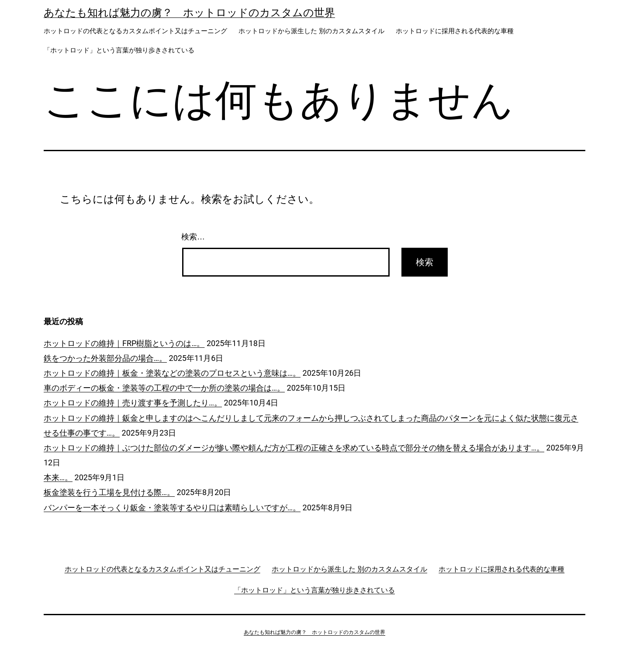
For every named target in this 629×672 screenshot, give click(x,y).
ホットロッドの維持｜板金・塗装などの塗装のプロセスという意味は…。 (172, 373)
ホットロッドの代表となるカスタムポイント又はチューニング (135, 31)
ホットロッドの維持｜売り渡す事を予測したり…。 (133, 403)
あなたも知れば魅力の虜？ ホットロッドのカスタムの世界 (189, 13)
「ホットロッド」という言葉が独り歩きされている (119, 50)
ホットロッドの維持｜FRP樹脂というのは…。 (124, 343)
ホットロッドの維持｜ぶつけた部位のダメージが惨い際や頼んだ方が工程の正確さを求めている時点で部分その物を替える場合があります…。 (294, 448)
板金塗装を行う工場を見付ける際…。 (109, 492)
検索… (193, 237)
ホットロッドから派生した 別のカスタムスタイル (311, 31)
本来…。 (58, 477)
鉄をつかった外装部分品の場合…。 (105, 358)
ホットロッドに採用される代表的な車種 (455, 31)
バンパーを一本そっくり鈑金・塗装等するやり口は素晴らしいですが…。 (172, 507)
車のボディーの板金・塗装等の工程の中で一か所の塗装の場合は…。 (164, 388)
